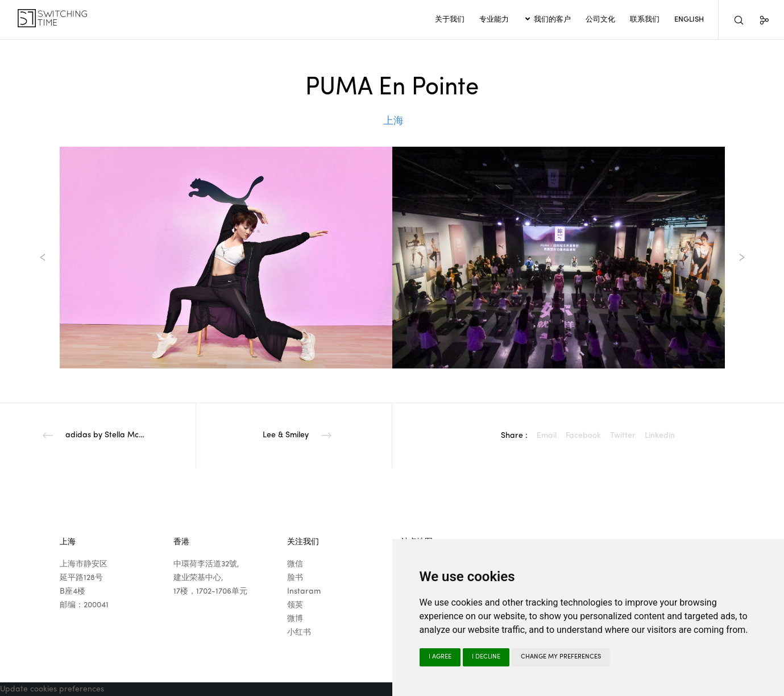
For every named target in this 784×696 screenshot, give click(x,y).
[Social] (757, 20)
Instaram (304, 591)
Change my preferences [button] (561, 657)
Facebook (583, 436)
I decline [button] (486, 657)
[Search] (731, 20)
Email (547, 436)
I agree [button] (440, 657)
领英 (295, 605)
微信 (295, 564)
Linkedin (660, 436)
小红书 (299, 632)
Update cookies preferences (52, 689)
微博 (295, 619)
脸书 (295, 578)
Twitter (623, 436)
